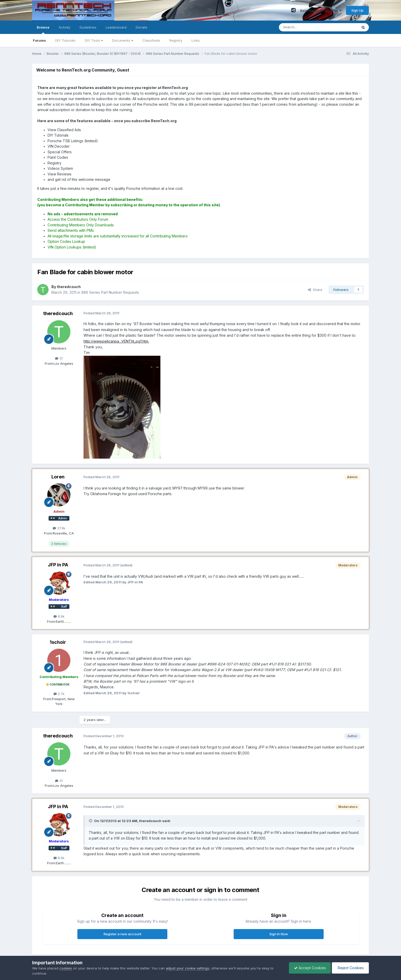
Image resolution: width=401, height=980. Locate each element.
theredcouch (58, 313)
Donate (142, 27)
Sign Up (357, 10)
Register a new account (122, 934)
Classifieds (151, 40)
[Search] (305, 27)
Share (315, 290)
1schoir (58, 642)
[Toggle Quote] (91, 821)
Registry (176, 40)
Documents (123, 40)
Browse (43, 30)
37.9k (59, 528)
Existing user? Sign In (321, 11)
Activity (64, 27)
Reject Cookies (350, 968)
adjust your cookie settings (188, 968)
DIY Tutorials (65, 40)
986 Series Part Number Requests (110, 292)
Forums (39, 40)
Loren (58, 477)
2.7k (59, 694)
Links (196, 40)
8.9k (59, 616)
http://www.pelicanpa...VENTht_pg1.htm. (116, 341)
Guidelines (88, 27)
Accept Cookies (309, 968)
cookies (66, 968)
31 (59, 358)
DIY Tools (94, 40)
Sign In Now (279, 934)
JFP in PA (58, 565)
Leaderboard (116, 27)
